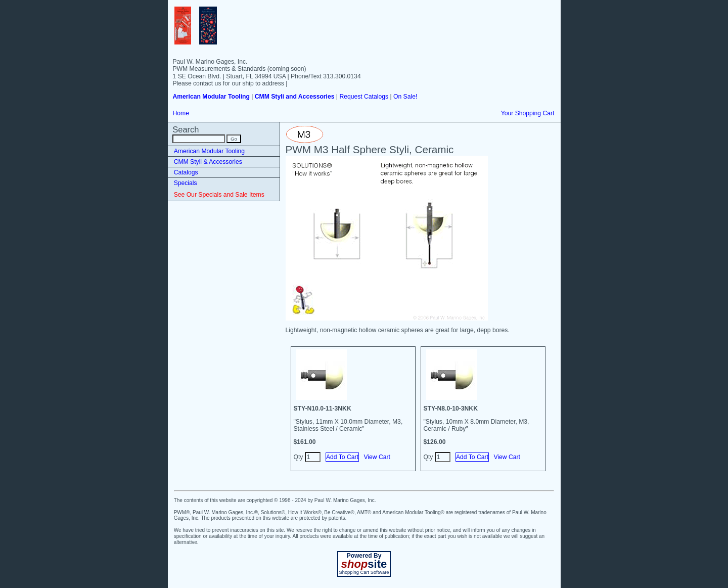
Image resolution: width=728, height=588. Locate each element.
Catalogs (186, 172)
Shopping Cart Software (364, 572)
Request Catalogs (364, 97)
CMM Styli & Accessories (208, 162)
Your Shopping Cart (528, 113)
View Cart (377, 457)
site (364, 564)
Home (181, 113)
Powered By (364, 556)
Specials (186, 183)
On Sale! (405, 97)
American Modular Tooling (209, 151)
